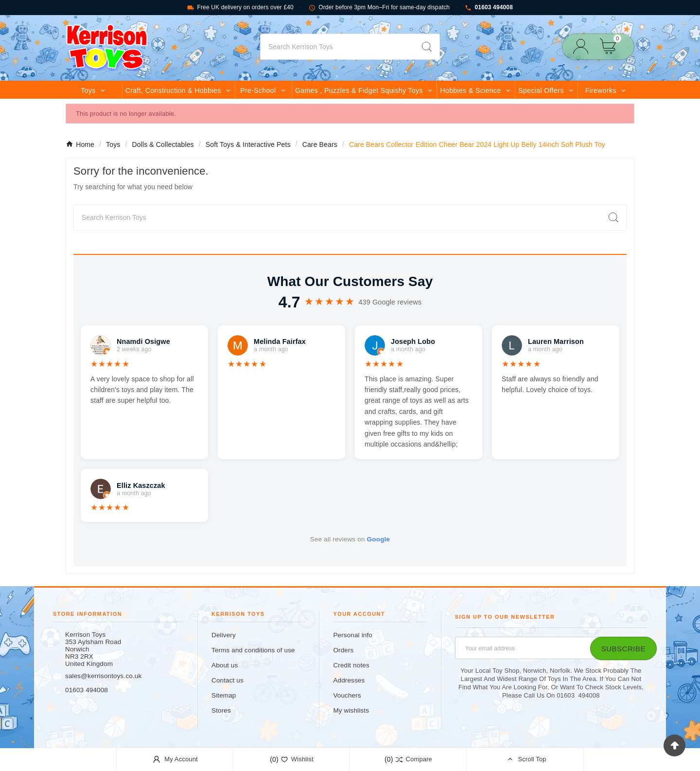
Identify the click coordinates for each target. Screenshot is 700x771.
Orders (343, 650)
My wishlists (351, 710)
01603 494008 (489, 8)
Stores (221, 710)
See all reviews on (350, 539)
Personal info (353, 635)
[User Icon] (584, 46)
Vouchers (347, 695)
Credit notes (351, 665)
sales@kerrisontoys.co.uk (103, 676)
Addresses (349, 680)
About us (225, 665)
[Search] (337, 47)
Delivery (224, 635)
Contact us (227, 680)
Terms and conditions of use (253, 650)
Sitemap (224, 695)
